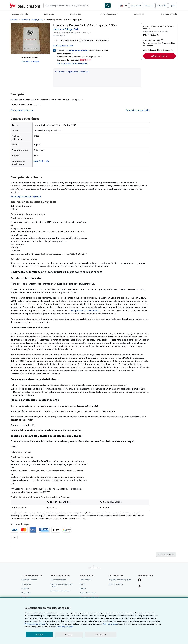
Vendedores (139, 14)
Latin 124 (38, 161)
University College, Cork (32, 19)
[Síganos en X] (140, 586)
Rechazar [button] (69, 634)
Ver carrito (25, 597)
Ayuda (173, 5)
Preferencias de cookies (35, 624)
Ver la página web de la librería (26, 196)
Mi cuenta (25, 588)
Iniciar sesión (136, 5)
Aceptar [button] (39, 634)
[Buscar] (108, 5)
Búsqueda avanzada (19, 14)
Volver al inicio (94, 568)
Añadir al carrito (159, 56)
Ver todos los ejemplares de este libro (72, 72)
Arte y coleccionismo (109, 14)
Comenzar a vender (169, 14)
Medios (83, 584)
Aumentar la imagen (30, 61)
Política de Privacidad (88, 593)
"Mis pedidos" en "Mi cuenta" (85, 310)
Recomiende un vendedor (60, 591)
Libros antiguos (77, 14)
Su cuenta (149, 5)
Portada (14, 19)
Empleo (83, 588)
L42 (48, 161)
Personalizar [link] (101, 634)
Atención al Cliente (116, 584)
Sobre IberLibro (86, 580)
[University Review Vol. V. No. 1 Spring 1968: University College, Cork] (30, 39)
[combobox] (74, 5)
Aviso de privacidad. (65, 627)
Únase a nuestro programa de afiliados (62, 585)
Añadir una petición (166, 554)
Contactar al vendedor (22, 110)
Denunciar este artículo (137, 110)
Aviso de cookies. (110, 624)
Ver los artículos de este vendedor (72, 63)
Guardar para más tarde (63, 45)
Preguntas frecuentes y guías (120, 580)
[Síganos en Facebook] (140, 580)
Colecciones (49, 14)
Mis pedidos (26, 593)
